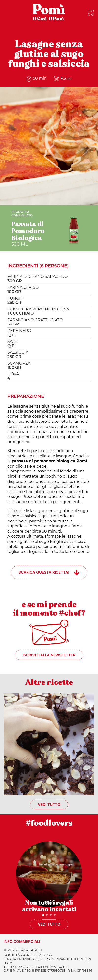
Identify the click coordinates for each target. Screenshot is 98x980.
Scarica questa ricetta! (44, 572)
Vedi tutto (49, 804)
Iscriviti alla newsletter (49, 655)
